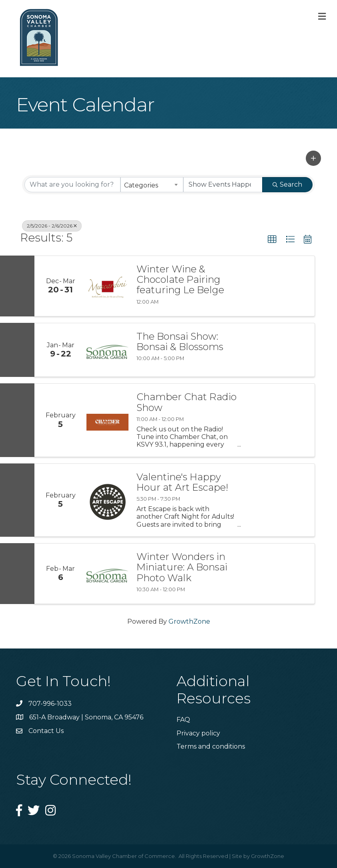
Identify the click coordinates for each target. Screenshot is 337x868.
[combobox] (152, 185)
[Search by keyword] (72, 185)
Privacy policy (198, 733)
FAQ (183, 720)
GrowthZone (189, 621)
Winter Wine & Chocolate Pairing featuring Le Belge (180, 280)
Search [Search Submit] (287, 184)
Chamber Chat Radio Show (187, 402)
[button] (313, 158)
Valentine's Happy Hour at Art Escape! (182, 482)
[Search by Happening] (223, 185)
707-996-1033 (50, 704)
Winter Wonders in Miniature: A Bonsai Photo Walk (182, 567)
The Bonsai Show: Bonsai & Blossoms (180, 342)
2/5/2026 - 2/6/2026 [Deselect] (52, 226)
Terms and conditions (211, 746)
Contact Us (46, 731)
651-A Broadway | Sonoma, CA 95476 (86, 717)
